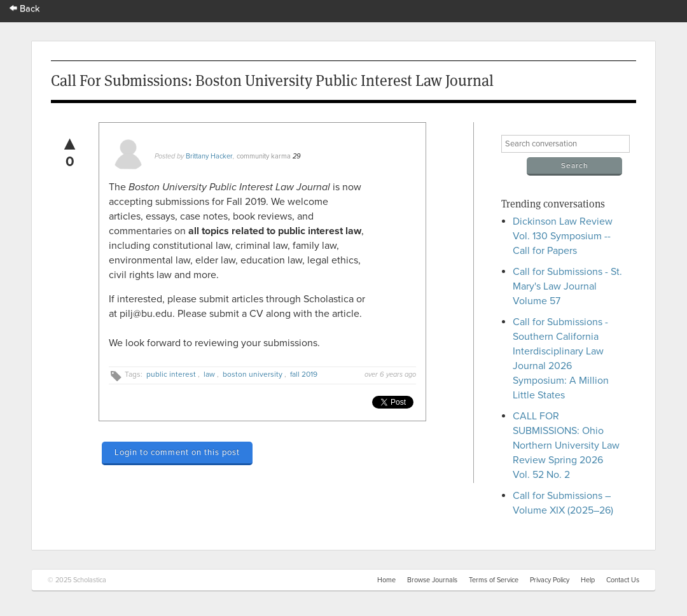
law (209, 374)
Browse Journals (432, 580)
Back (25, 9)
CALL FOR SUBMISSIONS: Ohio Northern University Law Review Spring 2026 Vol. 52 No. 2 (566, 445)
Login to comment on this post (177, 452)
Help (588, 580)
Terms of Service (494, 580)
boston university (253, 374)
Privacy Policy (550, 580)
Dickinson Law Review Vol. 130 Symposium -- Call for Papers (563, 236)
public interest (171, 374)
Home (386, 580)
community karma (264, 156)
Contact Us (623, 580)
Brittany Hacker (209, 156)
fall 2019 (304, 374)
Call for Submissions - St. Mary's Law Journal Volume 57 (567, 286)
